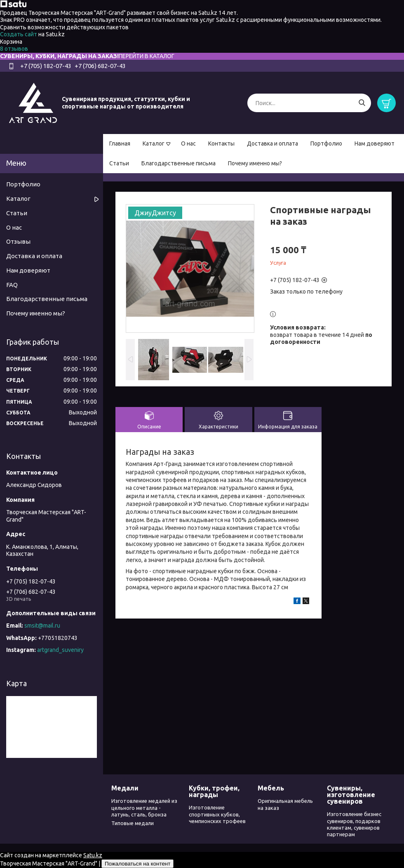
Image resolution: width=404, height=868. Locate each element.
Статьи (119, 163)
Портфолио (326, 143)
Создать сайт (19, 34)
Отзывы (18, 241)
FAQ (12, 285)
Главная (120, 143)
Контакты (221, 143)
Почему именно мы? (255, 163)
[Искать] (362, 103)
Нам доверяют (375, 143)
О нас (188, 143)
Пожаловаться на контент (137, 864)
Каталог (154, 143)
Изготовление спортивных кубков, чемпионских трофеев (217, 814)
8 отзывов (14, 49)
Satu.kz (93, 855)
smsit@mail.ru (42, 626)
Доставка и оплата (272, 143)
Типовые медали (133, 823)
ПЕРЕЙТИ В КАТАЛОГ (147, 56)
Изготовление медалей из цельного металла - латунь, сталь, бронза (144, 808)
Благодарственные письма (179, 163)
